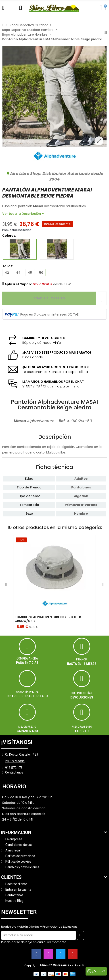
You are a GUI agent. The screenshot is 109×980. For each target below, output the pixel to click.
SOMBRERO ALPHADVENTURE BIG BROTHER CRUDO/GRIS (48, 619)
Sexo (29, 514)
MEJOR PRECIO (27, 727)
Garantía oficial (27, 692)
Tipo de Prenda (29, 487)
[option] (54, 96)
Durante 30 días (82, 693)
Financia (82, 659)
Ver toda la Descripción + (23, 214)
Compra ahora (27, 658)
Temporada (29, 505)
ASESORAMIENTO (82, 727)
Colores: (13, 236)
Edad (29, 479)
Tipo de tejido (29, 496)
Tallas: (8, 266)
